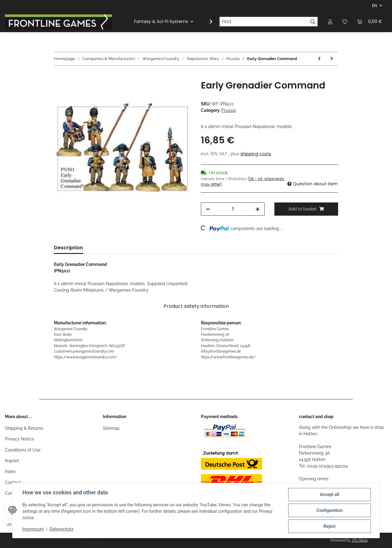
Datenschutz (62, 529)
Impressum (33, 529)
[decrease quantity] (208, 209)
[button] (330, 22)
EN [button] (375, 6)
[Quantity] (233, 209)
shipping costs (256, 154)
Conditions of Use (23, 450)
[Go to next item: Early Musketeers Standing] (332, 59)
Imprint (12, 461)
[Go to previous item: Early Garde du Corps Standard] (319, 59)
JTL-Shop (360, 540)
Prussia (229, 110)
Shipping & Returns (24, 428)
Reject (330, 526)
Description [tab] (68, 248)
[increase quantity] (258, 209)
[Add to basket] (59, 77)
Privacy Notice (19, 439)
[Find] (264, 22)
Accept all (330, 494)
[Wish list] (345, 22)
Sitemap (111, 428)
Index (10, 471)
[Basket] (370, 22)
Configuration (329, 510)
